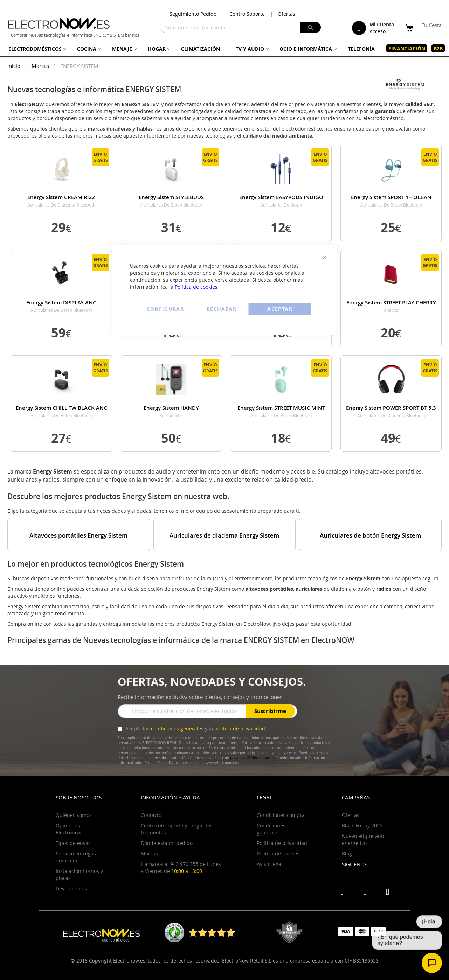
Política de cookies (196, 287)
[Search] (310, 27)
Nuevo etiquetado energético (363, 839)
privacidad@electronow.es (252, 758)
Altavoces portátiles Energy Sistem (78, 536)
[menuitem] (36, 49)
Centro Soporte (247, 14)
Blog (347, 853)
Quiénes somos (74, 815)
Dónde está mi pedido (167, 843)
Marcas (41, 66)
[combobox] (240, 27)
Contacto (151, 815)
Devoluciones (71, 888)
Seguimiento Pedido (193, 14)
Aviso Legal (270, 864)
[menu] (224, 49)
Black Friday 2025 (362, 825)
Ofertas (286, 14)
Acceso (378, 31)
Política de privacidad (282, 843)
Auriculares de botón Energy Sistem (370, 536)
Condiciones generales (271, 829)
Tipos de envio (73, 843)
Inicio (15, 66)
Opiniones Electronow (69, 829)
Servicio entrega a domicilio (77, 857)
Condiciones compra (281, 815)
